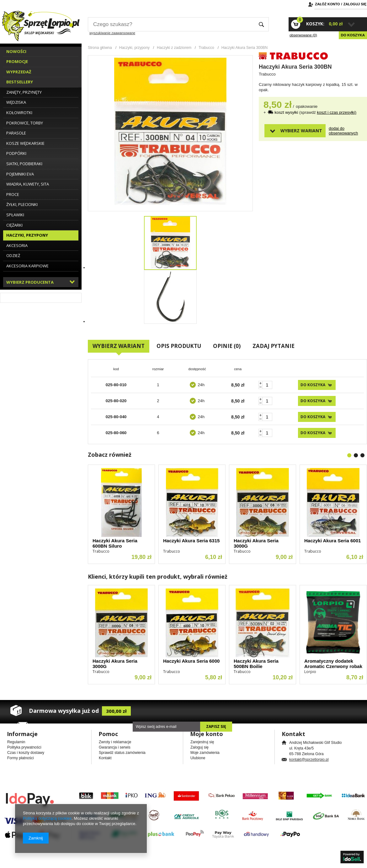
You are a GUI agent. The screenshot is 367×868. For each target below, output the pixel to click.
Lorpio (310, 672)
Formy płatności (21, 758)
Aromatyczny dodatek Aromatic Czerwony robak (333, 664)
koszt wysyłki (287, 112)
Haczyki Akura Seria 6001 (332, 541)
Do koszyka (353, 35)
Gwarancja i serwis (115, 747)
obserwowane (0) (303, 35)
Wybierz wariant (301, 131)
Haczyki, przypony (134, 48)
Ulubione (198, 758)
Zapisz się (216, 726)
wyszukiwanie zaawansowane (112, 33)
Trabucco (206, 48)
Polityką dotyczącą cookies (47, 818)
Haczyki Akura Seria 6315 (191, 541)
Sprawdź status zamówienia (122, 753)
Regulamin (16, 742)
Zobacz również (110, 455)
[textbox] (171, 24)
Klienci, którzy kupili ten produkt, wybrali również (158, 576)
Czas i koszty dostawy (26, 753)
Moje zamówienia (205, 753)
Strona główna (100, 48)
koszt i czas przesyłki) (337, 112)
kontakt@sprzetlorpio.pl (309, 760)
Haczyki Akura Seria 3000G (256, 543)
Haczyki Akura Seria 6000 (191, 661)
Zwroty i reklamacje (115, 742)
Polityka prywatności (24, 747)
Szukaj (261, 24)
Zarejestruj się (202, 742)
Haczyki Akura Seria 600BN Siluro (115, 543)
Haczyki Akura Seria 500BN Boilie (256, 664)
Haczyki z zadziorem (174, 48)
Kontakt (105, 758)
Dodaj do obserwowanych (340, 131)
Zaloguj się (355, 4)
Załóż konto (327, 4)
